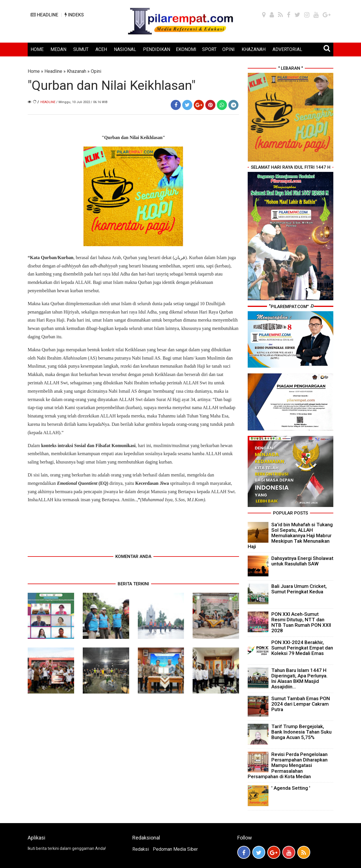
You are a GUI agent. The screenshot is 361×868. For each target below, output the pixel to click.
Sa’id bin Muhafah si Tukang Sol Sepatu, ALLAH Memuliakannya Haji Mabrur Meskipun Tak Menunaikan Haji (290, 536)
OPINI (229, 49)
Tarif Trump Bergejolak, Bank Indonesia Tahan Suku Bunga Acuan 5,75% (301, 732)
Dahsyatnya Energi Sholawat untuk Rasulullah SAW (302, 561)
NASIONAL (125, 49)
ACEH (101, 49)
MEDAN (58, 49)
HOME (37, 49)
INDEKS (74, 15)
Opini (96, 71)
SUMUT (81, 49)
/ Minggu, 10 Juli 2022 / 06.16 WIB (82, 102)
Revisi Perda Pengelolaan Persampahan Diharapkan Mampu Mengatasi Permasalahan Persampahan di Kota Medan (288, 765)
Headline (53, 71)
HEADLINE (44, 15)
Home (34, 71)
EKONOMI (186, 49)
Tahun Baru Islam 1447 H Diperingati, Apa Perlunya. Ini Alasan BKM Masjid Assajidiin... (299, 679)
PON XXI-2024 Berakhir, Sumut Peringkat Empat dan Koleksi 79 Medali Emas (302, 648)
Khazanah (77, 71)
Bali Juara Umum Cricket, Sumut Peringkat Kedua (299, 589)
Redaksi (141, 849)
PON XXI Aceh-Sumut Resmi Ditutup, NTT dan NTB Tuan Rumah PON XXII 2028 (301, 622)
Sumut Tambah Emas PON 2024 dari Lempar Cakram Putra (301, 704)
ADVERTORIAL (287, 49)
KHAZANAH (254, 49)
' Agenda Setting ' (291, 788)
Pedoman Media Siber (175, 849)
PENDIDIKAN (157, 49)
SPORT (209, 49)
